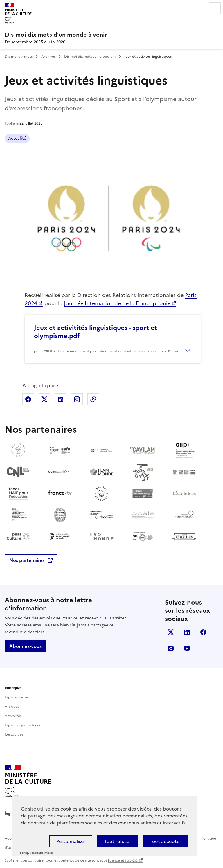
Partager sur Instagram (77, 399)
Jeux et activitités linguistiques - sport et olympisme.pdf (96, 332)
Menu (215, 8)
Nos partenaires (27, 560)
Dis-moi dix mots (19, 57)
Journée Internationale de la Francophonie (117, 303)
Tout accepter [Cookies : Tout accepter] (165, 841)
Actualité (17, 138)
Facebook (203, 632)
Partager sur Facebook (28, 399)
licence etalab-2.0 (123, 860)
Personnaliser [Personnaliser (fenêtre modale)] (71, 841)
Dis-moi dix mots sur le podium (90, 57)
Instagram (171, 648)
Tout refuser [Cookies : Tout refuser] (117, 841)
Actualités (13, 716)
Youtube (187, 648)
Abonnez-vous (25, 646)
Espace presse (16, 697)
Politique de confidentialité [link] (37, 853)
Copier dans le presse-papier (93, 399)
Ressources (14, 734)
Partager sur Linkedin (61, 399)
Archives (49, 57)
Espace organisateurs (22, 725)
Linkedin (187, 632)
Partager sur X (44, 399)
